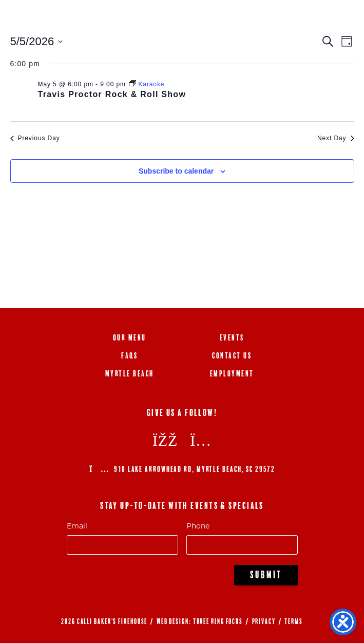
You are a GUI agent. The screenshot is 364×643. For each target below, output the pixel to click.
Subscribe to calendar (176, 171)
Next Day (336, 138)
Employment (232, 374)
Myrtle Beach (130, 374)
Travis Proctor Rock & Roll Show (112, 94)
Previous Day (35, 138)
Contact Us (232, 356)
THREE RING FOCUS (218, 621)
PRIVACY (264, 621)
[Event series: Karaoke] (147, 84)
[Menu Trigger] (340, 19)
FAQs (129, 356)
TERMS (294, 621)
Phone (198, 526)
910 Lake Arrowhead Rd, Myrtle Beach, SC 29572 (182, 469)
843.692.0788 (294, 20)
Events (232, 338)
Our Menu (130, 338)
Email (77, 526)
